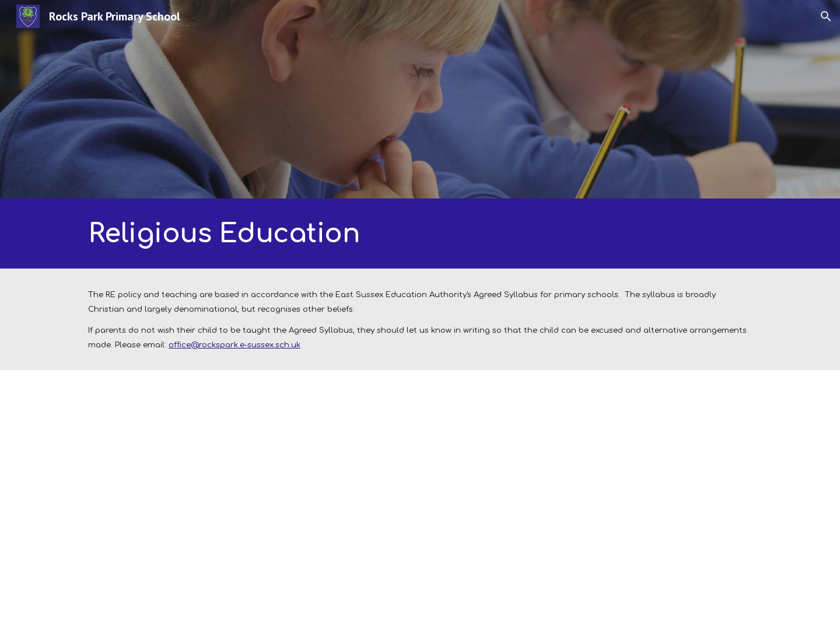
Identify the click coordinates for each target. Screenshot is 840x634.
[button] (826, 16)
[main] (305, 234)
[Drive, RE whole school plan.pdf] (247, 502)
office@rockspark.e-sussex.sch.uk (235, 345)
